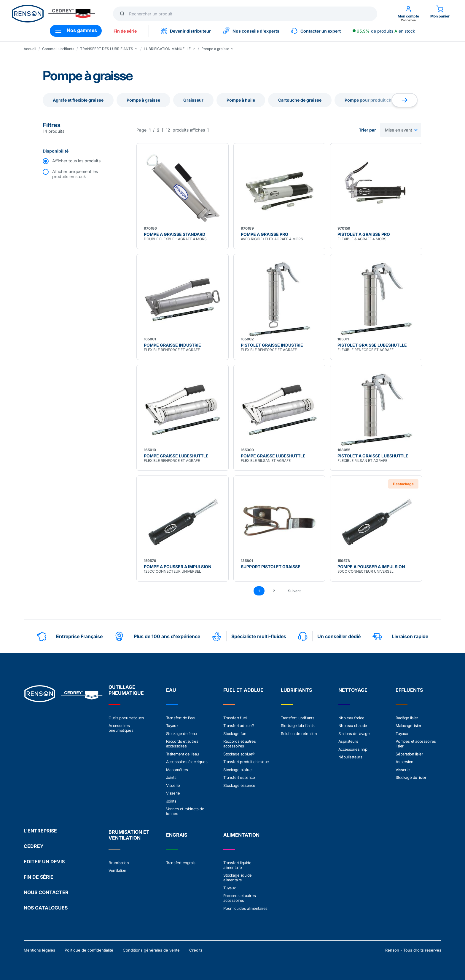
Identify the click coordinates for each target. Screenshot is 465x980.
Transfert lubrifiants (298, 718)
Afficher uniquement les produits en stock (75, 174)
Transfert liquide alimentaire (237, 864)
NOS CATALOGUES (46, 906)
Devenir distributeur (186, 31)
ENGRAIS (177, 833)
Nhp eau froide (351, 718)
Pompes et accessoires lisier (416, 743)
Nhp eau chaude (353, 726)
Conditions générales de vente (151, 948)
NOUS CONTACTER (46, 890)
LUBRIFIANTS (296, 690)
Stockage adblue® (239, 753)
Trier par (367, 130)
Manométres (177, 769)
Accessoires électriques (187, 761)
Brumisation (119, 861)
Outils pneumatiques (126, 718)
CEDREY (34, 844)
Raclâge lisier (407, 718)
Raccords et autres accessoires (182, 743)
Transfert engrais (181, 861)
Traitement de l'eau (183, 753)
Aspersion (404, 761)
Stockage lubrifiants (298, 726)
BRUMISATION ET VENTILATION (129, 833)
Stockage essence (239, 784)
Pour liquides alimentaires (245, 906)
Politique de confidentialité (89, 948)
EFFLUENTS (409, 690)
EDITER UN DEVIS (44, 859)
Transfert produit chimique (246, 761)
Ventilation (117, 869)
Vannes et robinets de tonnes (185, 810)
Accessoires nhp (353, 749)
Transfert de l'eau (181, 718)
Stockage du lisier (411, 776)
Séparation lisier (409, 753)
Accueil (30, 49)
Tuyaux (172, 726)
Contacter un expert (316, 31)
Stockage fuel (235, 733)
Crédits (196, 948)
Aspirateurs (348, 741)
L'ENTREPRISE (40, 829)
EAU (171, 690)
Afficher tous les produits (76, 161)
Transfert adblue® (239, 726)
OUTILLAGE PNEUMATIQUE (126, 690)
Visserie (173, 784)
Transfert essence (239, 776)
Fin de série (125, 31)
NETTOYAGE (353, 690)
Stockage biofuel (238, 769)
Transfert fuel (235, 718)
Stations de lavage (354, 733)
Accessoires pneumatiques (121, 728)
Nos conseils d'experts (251, 31)
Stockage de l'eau (181, 733)
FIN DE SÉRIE (39, 875)
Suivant (294, 591)
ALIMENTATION (241, 833)
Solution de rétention (299, 733)
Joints (171, 776)
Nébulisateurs (350, 756)
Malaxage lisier (408, 726)
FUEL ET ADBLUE (243, 690)
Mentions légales (39, 948)
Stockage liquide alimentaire (238, 876)
